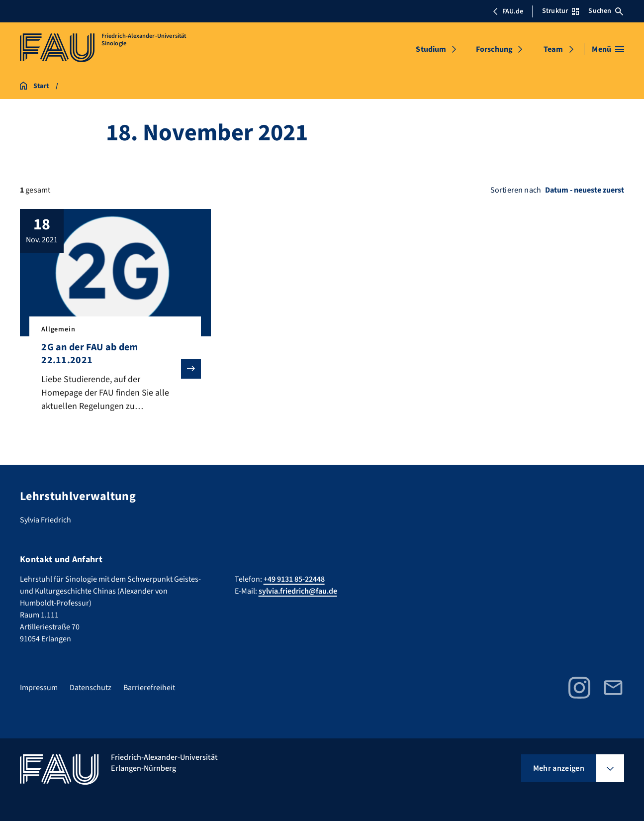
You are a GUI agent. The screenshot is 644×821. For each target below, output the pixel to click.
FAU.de (508, 11)
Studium (431, 49)
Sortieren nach (516, 190)
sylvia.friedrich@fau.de (298, 591)
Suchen (606, 11)
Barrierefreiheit (149, 688)
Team (553, 49)
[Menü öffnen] (608, 49)
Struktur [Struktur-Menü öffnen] (560, 11)
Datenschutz (91, 688)
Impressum (39, 688)
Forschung (494, 49)
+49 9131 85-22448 (294, 579)
